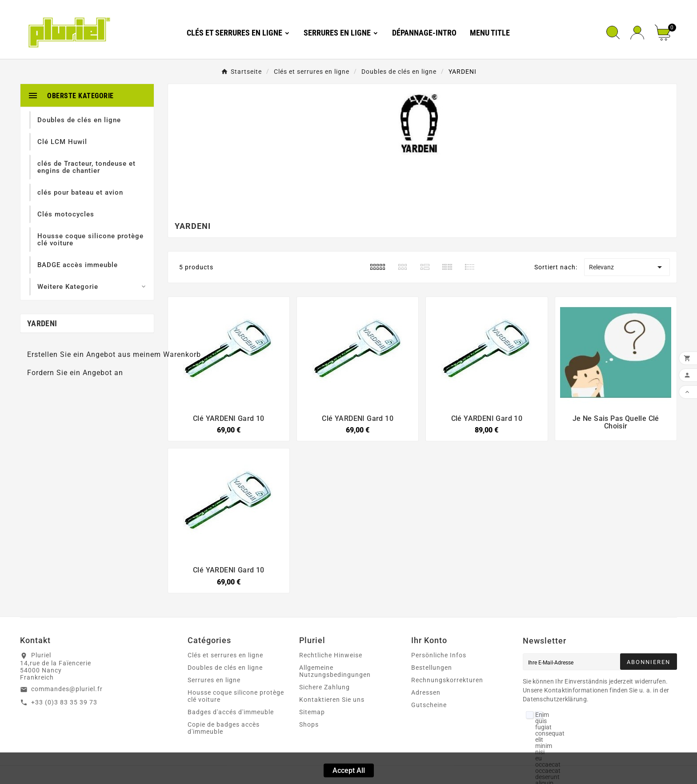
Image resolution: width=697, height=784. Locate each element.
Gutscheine (429, 705)
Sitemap (312, 712)
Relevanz (627, 267)
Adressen (426, 692)
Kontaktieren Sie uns (332, 700)
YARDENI (42, 323)
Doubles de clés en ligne (225, 668)
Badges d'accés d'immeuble (231, 712)
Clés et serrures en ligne (225, 655)
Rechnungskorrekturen (447, 680)
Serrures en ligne (214, 680)
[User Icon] (637, 33)
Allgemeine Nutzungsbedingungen (335, 671)
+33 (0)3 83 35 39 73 (64, 702)
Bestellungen (432, 668)
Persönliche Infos (439, 655)
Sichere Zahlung (324, 687)
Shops (309, 724)
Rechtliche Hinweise (331, 655)
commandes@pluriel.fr (67, 689)
